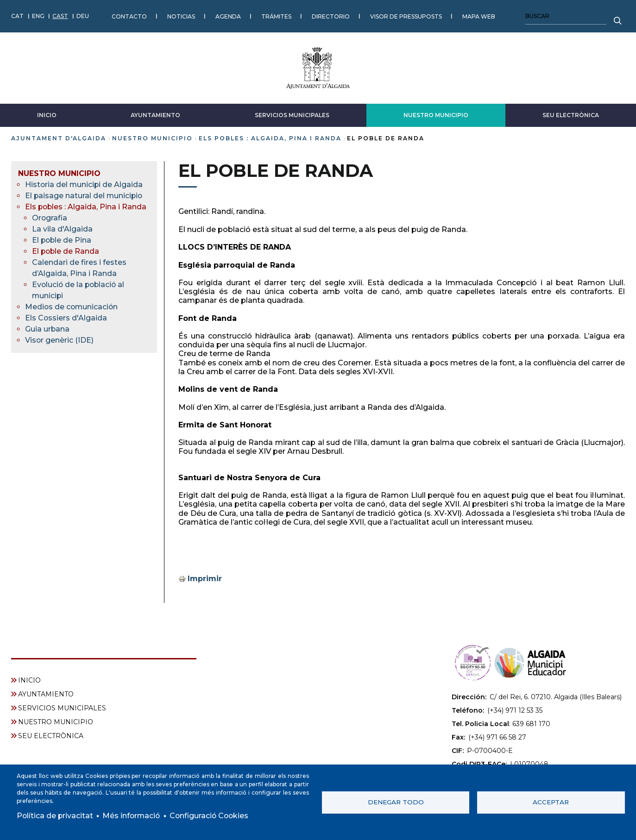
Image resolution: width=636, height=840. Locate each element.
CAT (17, 16)
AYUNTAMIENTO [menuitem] (46, 694)
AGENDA (228, 16)
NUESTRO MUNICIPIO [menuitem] (59, 173)
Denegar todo (396, 802)
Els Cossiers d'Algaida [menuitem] (66, 317)
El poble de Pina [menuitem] (62, 240)
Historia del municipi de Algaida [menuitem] (85, 184)
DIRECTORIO (331, 16)
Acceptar (551, 802)
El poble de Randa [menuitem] (66, 251)
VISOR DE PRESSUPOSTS (406, 16)
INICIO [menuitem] (29, 680)
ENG (38, 16)
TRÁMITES (276, 16)
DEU (83, 16)
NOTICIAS (181, 16)
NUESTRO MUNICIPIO (436, 115)
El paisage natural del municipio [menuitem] (85, 195)
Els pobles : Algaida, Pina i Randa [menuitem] (86, 206)
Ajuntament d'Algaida (59, 138)
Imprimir (205, 578)
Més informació (133, 816)
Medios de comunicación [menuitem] (72, 306)
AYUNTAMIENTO (155, 115)
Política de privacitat (55, 816)
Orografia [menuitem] (50, 217)
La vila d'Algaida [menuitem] (62, 229)
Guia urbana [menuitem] (47, 329)
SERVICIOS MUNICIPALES (292, 115)
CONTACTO (129, 16)
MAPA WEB (479, 16)
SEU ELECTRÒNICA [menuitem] (51, 735)
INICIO (47, 115)
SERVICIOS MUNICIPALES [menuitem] (62, 708)
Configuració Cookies (212, 816)
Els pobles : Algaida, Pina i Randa (270, 138)
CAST (60, 16)
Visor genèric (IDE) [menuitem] (60, 340)
